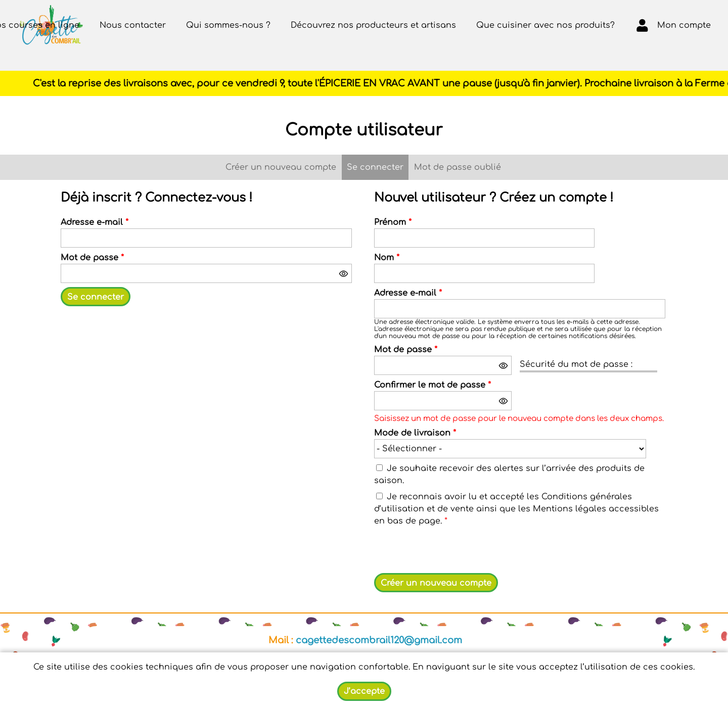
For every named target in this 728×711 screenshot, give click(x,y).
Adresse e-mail (95, 222)
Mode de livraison (415, 433)
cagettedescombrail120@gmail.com (379, 640)
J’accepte (364, 691)
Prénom (393, 222)
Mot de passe (92, 258)
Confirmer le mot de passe (433, 385)
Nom (387, 258)
